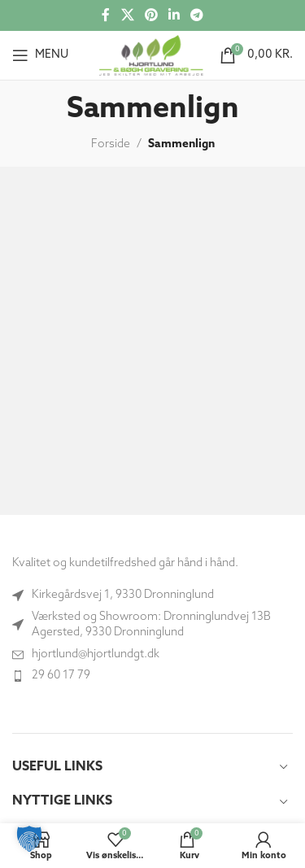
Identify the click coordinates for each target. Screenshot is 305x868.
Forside (111, 144)
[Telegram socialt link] (197, 15)
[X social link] (127, 15)
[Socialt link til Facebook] (106, 15)
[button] (29, 839)
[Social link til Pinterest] (151, 15)
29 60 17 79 (61, 676)
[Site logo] (151, 55)
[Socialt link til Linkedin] (174, 15)
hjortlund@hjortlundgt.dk (96, 654)
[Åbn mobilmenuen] (40, 55)
